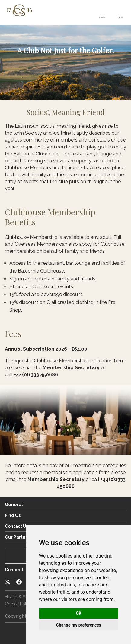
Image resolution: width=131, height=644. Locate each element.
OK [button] (79, 613)
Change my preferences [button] (79, 625)
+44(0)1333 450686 (36, 375)
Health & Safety (20, 597)
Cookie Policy (18, 604)
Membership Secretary (71, 368)
